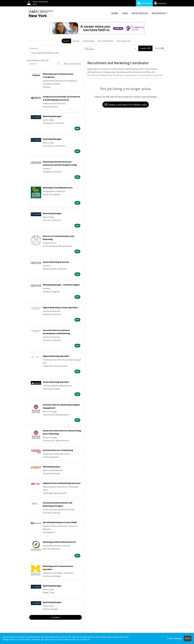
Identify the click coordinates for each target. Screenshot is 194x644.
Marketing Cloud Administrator (58, 188)
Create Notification (73, 64)
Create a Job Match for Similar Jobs (126, 105)
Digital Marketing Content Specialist (60, 307)
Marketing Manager (52, 116)
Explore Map (89, 41)
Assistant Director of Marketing (58, 450)
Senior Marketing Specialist (56, 382)
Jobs (125, 13)
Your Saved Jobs (124, 41)
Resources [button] (159, 13)
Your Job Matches (105, 41)
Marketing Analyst (52, 467)
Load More (56, 617)
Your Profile (140, 13)
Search (66, 41)
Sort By (32, 64)
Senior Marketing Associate (56, 262)
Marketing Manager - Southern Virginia (61, 285)
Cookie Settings (174, 638)
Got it (188, 638)
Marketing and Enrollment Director (60, 542)
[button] (159, 48)
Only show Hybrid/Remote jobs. (45, 53)
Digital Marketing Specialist (56, 356)
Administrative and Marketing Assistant (62, 483)
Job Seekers (144, 3)
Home (115, 13)
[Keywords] (56, 48)
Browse (76, 41)
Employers (160, 3)
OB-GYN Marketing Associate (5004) (60, 522)
